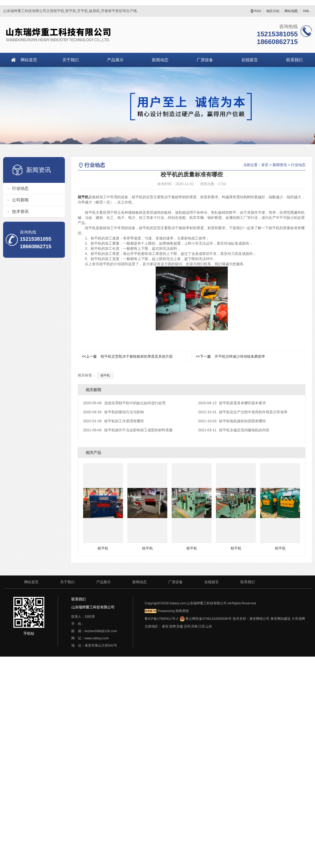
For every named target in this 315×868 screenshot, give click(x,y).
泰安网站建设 (281, 618)
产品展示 (115, 60)
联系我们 (248, 582)
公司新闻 (20, 200)
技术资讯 (20, 212)
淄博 (172, 626)
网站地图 (291, 11)
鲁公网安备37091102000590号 (205, 618)
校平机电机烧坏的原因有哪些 (232, 421)
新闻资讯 (280, 165)
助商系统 (182, 611)
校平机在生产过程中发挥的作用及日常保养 (243, 412)
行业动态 (20, 188)
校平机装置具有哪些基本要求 (232, 403)
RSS (258, 11)
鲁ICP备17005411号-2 (161, 618)
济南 (194, 626)
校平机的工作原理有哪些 (113, 421)
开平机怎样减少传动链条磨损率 (230, 356)
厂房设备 (205, 60)
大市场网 (298, 618)
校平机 (83, 197)
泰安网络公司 (259, 618)
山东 (209, 626)
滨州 (187, 626)
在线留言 (250, 60)
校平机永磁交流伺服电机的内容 (234, 430)
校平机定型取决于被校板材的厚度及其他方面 (127, 356)
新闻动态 (160, 60)
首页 (265, 165)
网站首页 (29, 60)
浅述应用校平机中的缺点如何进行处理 (124, 403)
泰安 (165, 626)
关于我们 (71, 60)
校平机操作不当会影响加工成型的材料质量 (128, 430)
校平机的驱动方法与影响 (113, 412)
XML (306, 11)
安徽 (180, 626)
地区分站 (273, 11)
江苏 (202, 626)
